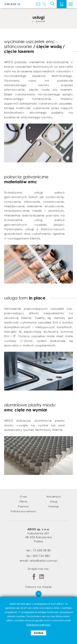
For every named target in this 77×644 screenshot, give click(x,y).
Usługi (54, 501)
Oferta (23, 501)
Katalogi (54, 506)
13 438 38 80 (42, 550)
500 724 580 (41, 556)
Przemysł (23, 506)
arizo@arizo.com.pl (44, 560)
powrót (40, 21)
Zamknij (38, 633)
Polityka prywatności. (38, 625)
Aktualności (54, 497)
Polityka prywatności (23, 511)
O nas (23, 497)
